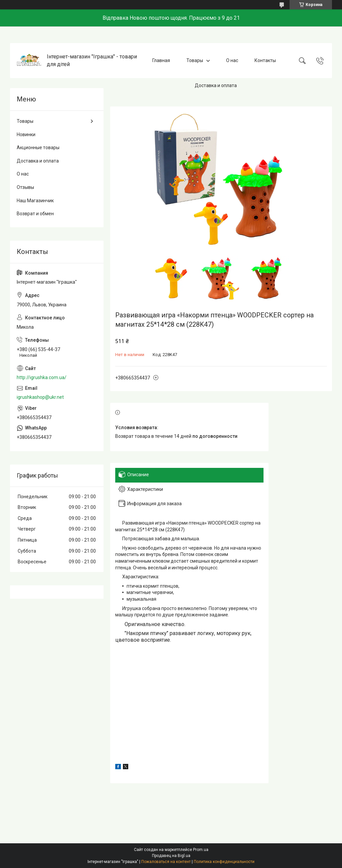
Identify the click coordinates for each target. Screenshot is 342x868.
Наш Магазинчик (35, 201)
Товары (195, 60)
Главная (161, 60)
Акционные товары (38, 148)
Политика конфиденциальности (224, 862)
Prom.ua (201, 850)
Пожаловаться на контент (166, 862)
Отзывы (25, 187)
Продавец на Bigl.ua (171, 856)
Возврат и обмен (35, 214)
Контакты (265, 60)
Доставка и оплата (216, 85)
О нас (232, 60)
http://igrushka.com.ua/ (42, 377)
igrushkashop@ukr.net (40, 397)
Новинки (26, 134)
